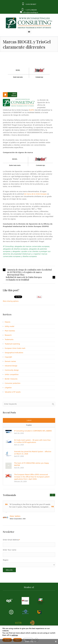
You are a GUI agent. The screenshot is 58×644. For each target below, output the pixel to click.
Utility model (9, 326)
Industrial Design (11, 366)
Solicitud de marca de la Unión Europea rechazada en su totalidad (24, 278)
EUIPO (32, 110)
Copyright (8, 357)
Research (8, 335)
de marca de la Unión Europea (35, 194)
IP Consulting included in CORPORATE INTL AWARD (33, 431)
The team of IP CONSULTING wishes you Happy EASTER (31, 464)
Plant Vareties (10, 331)
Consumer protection (12, 383)
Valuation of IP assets (13, 392)
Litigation (8, 388)
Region (6, 560)
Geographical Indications (14, 353)
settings (15, 635)
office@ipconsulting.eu (31, 12)
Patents (7, 322)
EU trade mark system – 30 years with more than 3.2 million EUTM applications (32, 441)
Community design (12, 370)
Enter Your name (10, 550)
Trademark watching (12, 344)
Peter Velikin (15, 516)
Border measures (11, 379)
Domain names (10, 361)
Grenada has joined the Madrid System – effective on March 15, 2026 (33, 453)
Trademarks (9, 340)
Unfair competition (12, 375)
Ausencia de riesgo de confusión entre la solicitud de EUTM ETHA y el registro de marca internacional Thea (29, 272)
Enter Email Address (11, 540)
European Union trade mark (15, 348)
